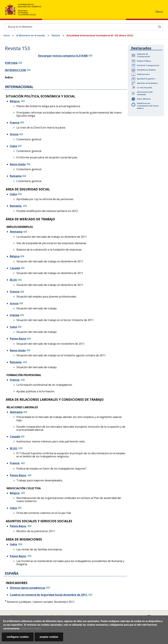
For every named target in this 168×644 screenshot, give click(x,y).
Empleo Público (144, 61)
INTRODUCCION (15, 70)
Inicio (7, 35)
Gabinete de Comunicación (144, 55)
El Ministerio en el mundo (31, 35)
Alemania (16, 232)
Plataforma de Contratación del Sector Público (148, 106)
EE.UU (13, 280)
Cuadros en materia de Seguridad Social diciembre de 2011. (49, 595)
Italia (13, 146)
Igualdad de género (146, 79)
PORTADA (11, 63)
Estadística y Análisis (146, 70)
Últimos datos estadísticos (28, 588)
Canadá (15, 268)
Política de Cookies (31, 629)
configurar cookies (18, 637)
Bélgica (15, 101)
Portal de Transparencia (148, 65)
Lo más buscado (145, 87)
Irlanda (15, 315)
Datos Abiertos (144, 99)
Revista (56, 35)
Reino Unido (18, 164)
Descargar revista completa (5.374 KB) (63, 56)
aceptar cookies (49, 637)
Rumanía (16, 176)
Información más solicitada (145, 93)
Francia (15, 123)
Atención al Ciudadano (147, 83)
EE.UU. (14, 448)
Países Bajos (18, 339)
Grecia (14, 134)
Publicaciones (143, 74)
